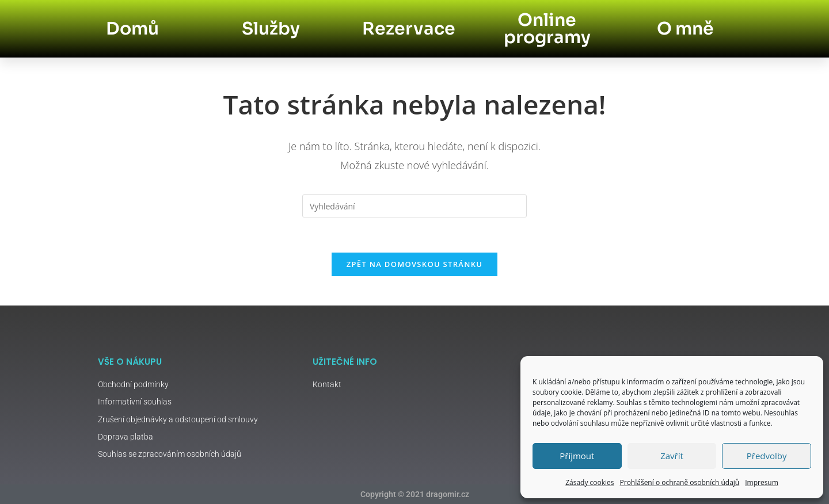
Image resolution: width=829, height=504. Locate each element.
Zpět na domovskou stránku (414, 264)
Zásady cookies (590, 482)
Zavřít (672, 456)
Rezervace (409, 29)
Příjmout (577, 456)
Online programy (547, 29)
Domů (132, 29)
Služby (271, 29)
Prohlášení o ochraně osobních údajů (680, 482)
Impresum (762, 482)
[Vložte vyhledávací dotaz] (414, 206)
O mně (685, 29)
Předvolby (767, 456)
